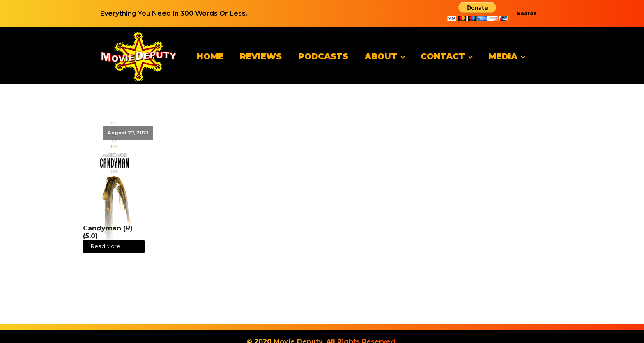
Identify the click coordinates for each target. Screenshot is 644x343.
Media (503, 56)
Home (210, 56)
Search (527, 13)
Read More (106, 246)
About (381, 56)
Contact (443, 56)
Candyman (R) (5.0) (108, 232)
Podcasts (323, 56)
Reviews (261, 56)
